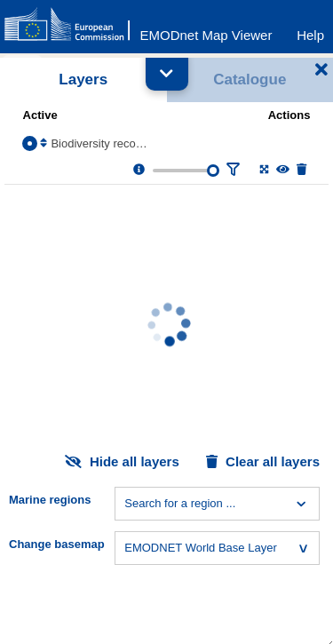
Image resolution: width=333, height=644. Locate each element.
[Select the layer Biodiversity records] (30, 143)
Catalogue (250, 80)
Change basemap (57, 544)
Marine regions (50, 500)
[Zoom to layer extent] (264, 170)
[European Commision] (71, 25)
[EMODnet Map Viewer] (206, 31)
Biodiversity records (100, 143)
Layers (83, 80)
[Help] (310, 31)
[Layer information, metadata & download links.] (139, 170)
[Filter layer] (233, 170)
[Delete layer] (301, 170)
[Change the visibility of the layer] (283, 170)
